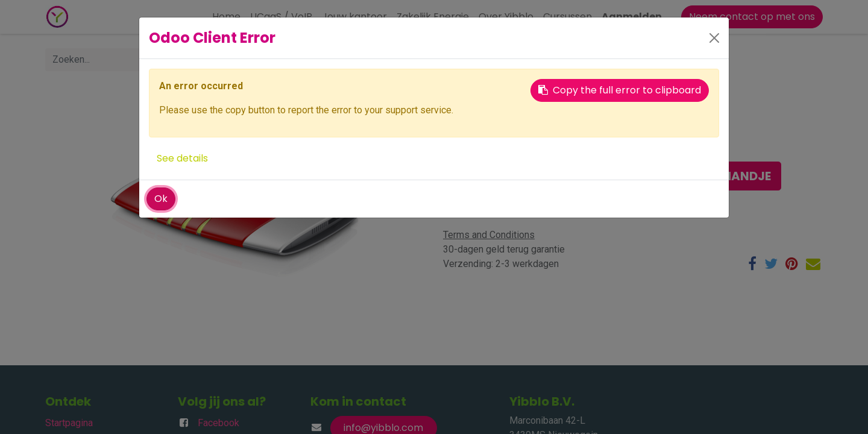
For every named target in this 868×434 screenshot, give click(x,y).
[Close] (714, 38)
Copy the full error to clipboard (620, 90)
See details (182, 158)
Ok (161, 199)
